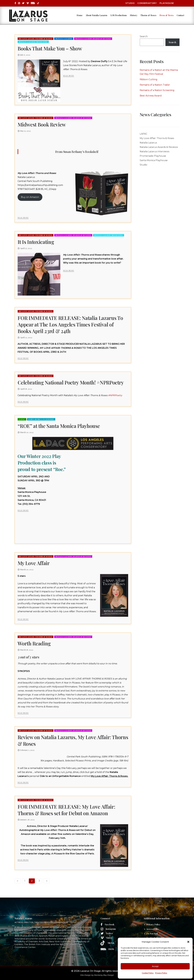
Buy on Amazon (30, 197)
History (128, 14)
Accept (155, 966)
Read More (69, 76)
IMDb (111, 949)
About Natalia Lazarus (91, 14)
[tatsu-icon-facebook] (15, 3)
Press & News (161, 14)
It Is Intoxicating (36, 242)
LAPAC (22, 419)
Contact (75, 17)
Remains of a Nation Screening (157, 90)
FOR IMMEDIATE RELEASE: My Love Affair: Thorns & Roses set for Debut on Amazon (66, 810)
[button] (188, 942)
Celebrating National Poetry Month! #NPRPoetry (71, 382)
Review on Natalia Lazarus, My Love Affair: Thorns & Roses (73, 740)
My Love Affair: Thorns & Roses (36, 39)
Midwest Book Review (42, 124)
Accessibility (153, 929)
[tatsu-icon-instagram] (19, 3)
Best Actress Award (151, 96)
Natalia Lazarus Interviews (33, 42)
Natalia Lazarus (64, 39)
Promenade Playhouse (153, 156)
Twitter (109, 933)
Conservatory (147, 3)
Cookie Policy (148, 973)
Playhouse (167, 3)
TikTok (111, 943)
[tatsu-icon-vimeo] (28, 3)
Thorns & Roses (143, 14)
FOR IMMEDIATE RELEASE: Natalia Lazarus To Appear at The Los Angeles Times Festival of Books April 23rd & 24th (70, 324)
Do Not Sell (152, 934)
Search (144, 36)
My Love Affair (34, 563)
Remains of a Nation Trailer (155, 85)
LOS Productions (113, 14)
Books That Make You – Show (50, 48)
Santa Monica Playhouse (41, 419)
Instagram (111, 929)
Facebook (110, 924)
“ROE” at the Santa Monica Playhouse (59, 426)
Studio (130, 3)
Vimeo (109, 938)
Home (74, 14)
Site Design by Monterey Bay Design (97, 975)
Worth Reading (34, 643)
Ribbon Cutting (149, 79)
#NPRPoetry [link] (115, 395)
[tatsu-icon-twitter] (23, 3)
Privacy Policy (161, 973)
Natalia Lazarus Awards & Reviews (93, 39)
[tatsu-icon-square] (33, 3)
